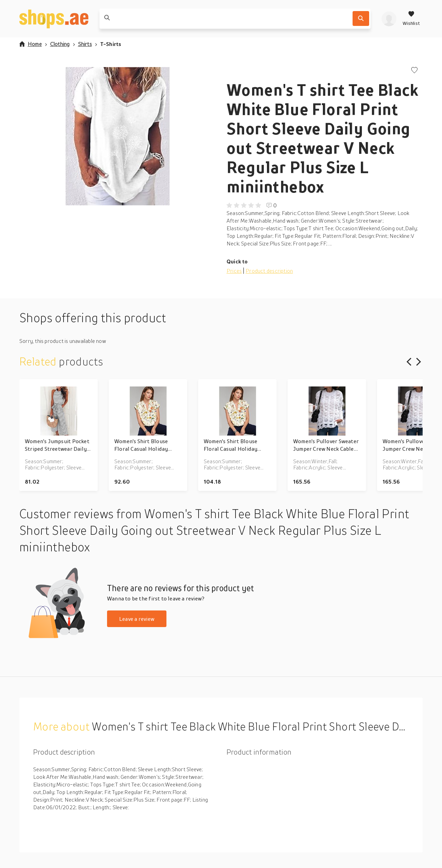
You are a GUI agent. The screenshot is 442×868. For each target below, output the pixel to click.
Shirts (85, 44)
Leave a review (137, 619)
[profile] (389, 19)
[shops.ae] (54, 19)
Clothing (60, 44)
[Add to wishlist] (414, 71)
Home (31, 44)
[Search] (361, 18)
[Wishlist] (411, 19)
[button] (117, 136)
